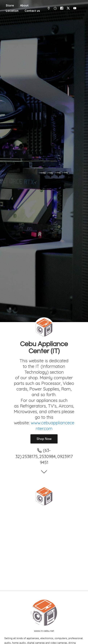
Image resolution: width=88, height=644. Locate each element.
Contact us (32, 11)
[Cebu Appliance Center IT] (44, 496)
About (24, 5)
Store (10, 5)
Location (12, 11)
